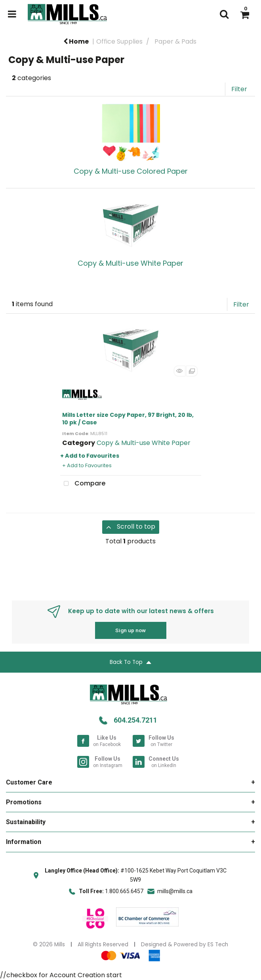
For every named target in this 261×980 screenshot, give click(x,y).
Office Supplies (119, 41)
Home (76, 41)
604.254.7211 (135, 720)
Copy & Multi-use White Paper (144, 443)
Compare (83, 484)
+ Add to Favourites (90, 456)
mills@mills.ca (175, 891)
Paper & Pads (175, 41)
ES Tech (218, 945)
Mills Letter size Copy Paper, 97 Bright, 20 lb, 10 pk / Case (128, 419)
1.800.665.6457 (124, 891)
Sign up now (130, 630)
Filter (239, 89)
